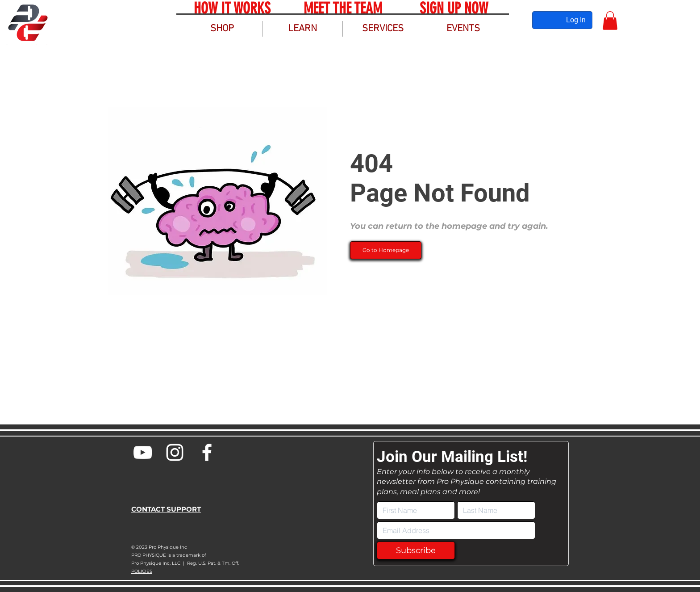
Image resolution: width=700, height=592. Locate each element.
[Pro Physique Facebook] (207, 452)
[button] (302, 29)
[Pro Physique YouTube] (143, 452)
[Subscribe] (416, 550)
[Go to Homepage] (386, 250)
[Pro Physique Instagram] (175, 452)
